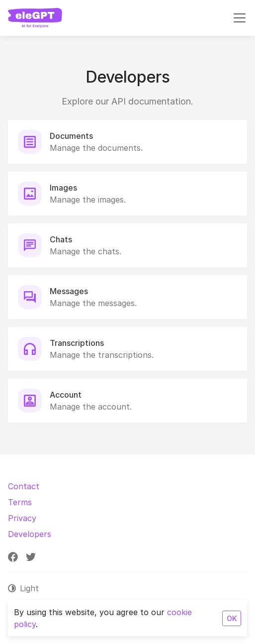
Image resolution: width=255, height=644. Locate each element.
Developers (30, 534)
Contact (24, 486)
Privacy (22, 518)
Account (66, 395)
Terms (20, 502)
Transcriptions (77, 343)
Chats (61, 239)
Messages (69, 291)
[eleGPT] (35, 18)
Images (63, 188)
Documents (71, 136)
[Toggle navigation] (240, 18)
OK (232, 618)
